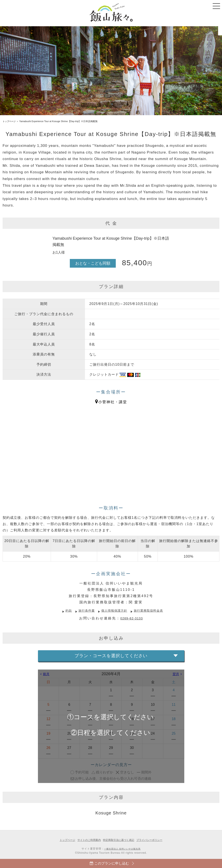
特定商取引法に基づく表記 (119, 840)
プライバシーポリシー (152, 840)
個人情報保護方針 (114, 610)
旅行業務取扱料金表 (153, 610)
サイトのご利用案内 (87, 840)
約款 (64, 610)
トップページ (10, 121)
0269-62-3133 (132, 618)
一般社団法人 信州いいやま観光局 (122, 849)
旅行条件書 (83, 610)
